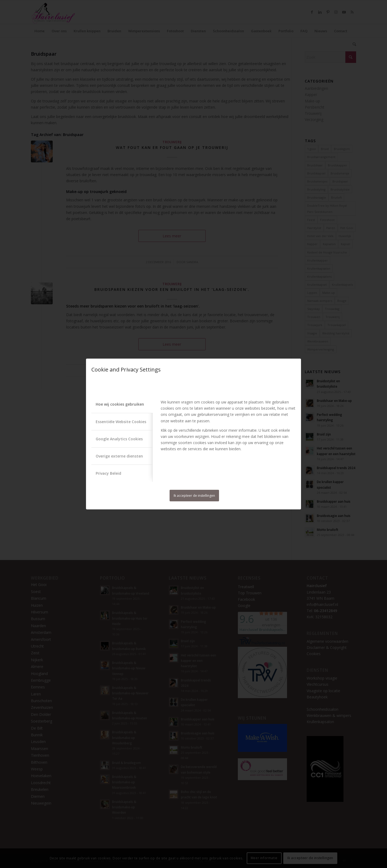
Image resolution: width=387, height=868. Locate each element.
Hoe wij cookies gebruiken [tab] (120, 404)
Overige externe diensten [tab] (119, 456)
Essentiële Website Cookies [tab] (121, 422)
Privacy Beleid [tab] (108, 473)
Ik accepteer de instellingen (194, 496)
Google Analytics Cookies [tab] (119, 439)
